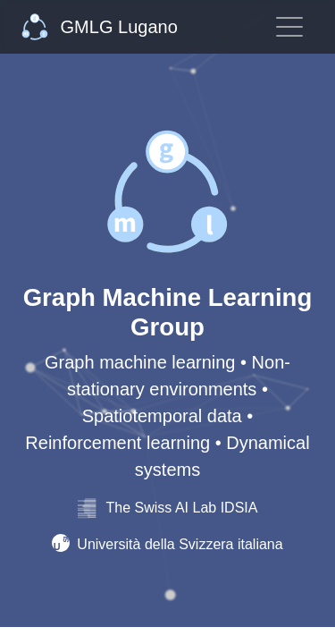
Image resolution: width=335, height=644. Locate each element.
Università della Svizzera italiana (167, 544)
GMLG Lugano (100, 27)
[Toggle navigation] (289, 27)
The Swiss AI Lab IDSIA (168, 508)
